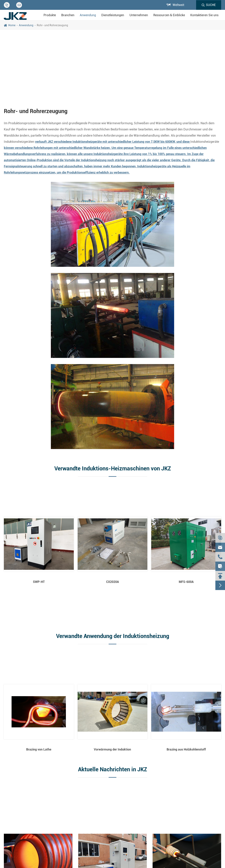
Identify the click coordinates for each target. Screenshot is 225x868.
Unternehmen (139, 15)
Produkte (50, 15)
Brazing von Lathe (39, 749)
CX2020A (112, 582)
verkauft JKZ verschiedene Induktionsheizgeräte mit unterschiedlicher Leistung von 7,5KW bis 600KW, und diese (113, 142)
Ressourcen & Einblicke (169, 15)
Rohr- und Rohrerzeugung (52, 25)
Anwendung (88, 15)
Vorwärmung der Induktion (112, 749)
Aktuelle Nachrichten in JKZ (112, 769)
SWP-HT (39, 582)
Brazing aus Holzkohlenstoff (186, 749)
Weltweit (178, 5)
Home (12, 25)
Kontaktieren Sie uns (204, 15)
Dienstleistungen (113, 15)
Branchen (68, 15)
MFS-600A (186, 582)
